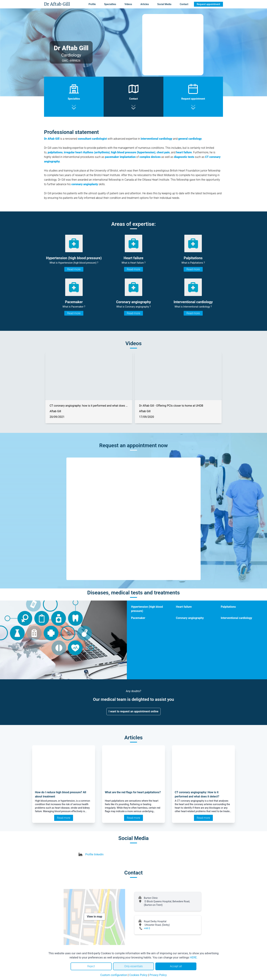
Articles (145, 4)
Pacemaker (138, 618)
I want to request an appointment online (134, 711)
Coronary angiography (190, 618)
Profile (92, 4)
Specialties (110, 4)
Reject (91, 966)
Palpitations (228, 607)
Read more (74, 269)
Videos (128, 4)
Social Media (164, 4)
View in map (95, 917)
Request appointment (208, 4)
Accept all (176, 966)
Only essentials (133, 966)
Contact (184, 4)
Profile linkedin (94, 854)
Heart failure (184, 607)
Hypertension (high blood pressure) (147, 609)
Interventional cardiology (236, 618)
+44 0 (147, 928)
